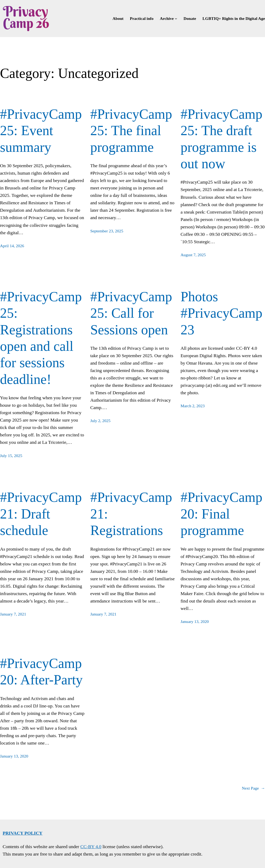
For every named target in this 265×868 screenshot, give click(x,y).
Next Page (253, 788)
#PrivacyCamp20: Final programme (221, 514)
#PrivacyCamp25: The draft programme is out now (221, 139)
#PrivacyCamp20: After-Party (41, 672)
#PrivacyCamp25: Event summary (41, 131)
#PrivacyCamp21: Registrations (131, 514)
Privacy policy (23, 833)
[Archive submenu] (176, 18)
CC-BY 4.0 (91, 847)
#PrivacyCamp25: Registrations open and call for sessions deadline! (41, 338)
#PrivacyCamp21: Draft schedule (41, 514)
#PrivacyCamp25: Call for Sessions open (131, 313)
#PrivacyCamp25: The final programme (131, 131)
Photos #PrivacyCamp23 (221, 313)
